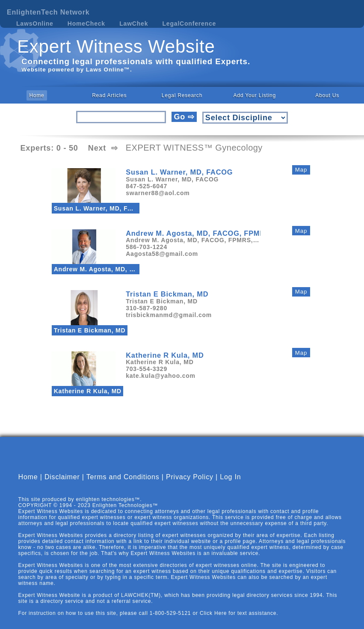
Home (37, 95)
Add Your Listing (255, 95)
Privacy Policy (190, 484)
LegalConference (189, 24)
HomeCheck (86, 24)
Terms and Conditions (123, 484)
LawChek (134, 24)
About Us (327, 95)
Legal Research (182, 95)
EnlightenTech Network (48, 12)
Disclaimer (62, 484)
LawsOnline (35, 24)
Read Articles (109, 95)
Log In (230, 484)
